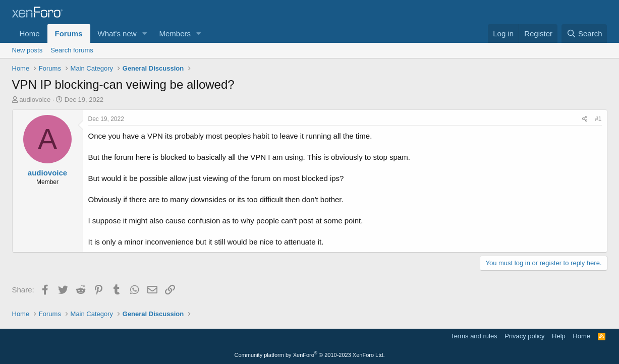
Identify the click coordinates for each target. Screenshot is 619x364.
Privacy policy (524, 336)
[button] (144, 34)
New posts (27, 50)
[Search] (584, 34)
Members (175, 34)
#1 (598, 119)
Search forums (72, 50)
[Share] (585, 119)
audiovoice (35, 100)
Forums (69, 34)
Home (30, 34)
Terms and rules (474, 336)
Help (559, 336)
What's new (117, 34)
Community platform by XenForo (310, 355)
